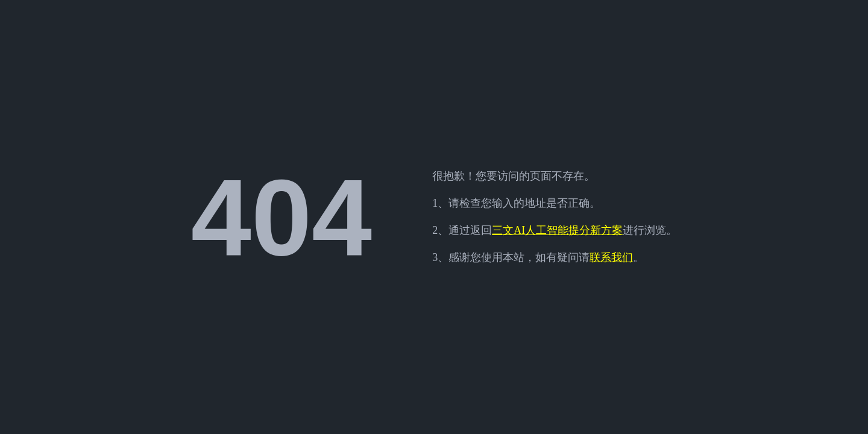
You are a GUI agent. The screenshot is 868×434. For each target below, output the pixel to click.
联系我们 (611, 257)
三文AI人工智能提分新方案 (557, 230)
